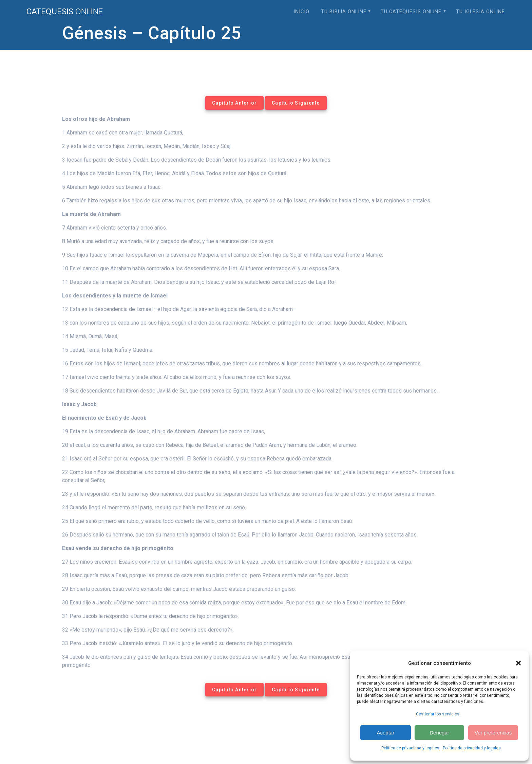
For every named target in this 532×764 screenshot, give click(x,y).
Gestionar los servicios (438, 714)
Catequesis (65, 12)
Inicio (301, 12)
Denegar (439, 733)
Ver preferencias (493, 733)
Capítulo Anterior (234, 103)
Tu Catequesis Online (411, 12)
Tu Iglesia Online (480, 12)
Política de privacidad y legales (410, 748)
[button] (518, 663)
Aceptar (385, 733)
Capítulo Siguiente (296, 103)
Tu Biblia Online (344, 12)
